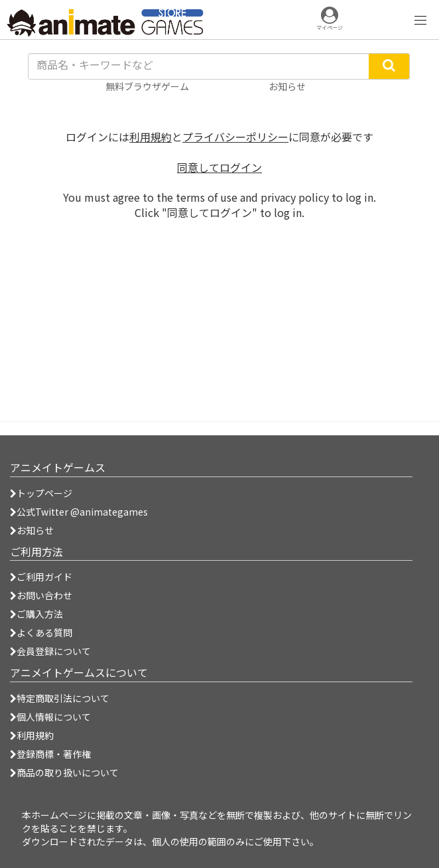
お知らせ (32, 530)
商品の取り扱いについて (64, 772)
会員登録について (50, 651)
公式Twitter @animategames (82, 512)
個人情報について (50, 717)
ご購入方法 (36, 614)
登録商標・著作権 (50, 754)
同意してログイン (219, 167)
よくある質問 (41, 632)
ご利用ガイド (41, 577)
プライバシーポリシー (235, 137)
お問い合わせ (41, 595)
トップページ (41, 493)
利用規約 (151, 137)
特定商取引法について (60, 698)
